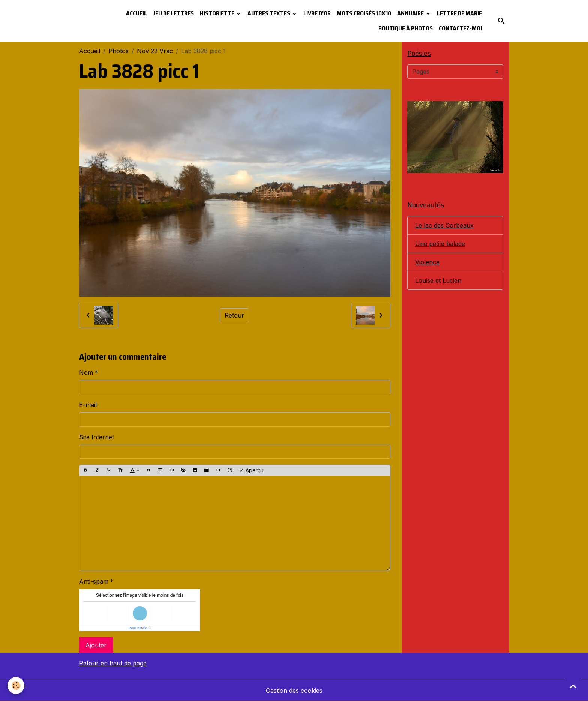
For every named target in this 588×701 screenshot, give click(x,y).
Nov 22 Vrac (155, 51)
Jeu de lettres (173, 13)
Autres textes (269, 13)
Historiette (218, 13)
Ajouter (96, 645)
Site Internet (97, 437)
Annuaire (411, 13)
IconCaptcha (138, 628)
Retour (234, 315)
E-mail (88, 405)
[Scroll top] (573, 686)
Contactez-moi (460, 28)
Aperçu (251, 470)
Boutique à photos (406, 28)
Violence (427, 262)
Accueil (136, 13)
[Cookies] (16, 685)
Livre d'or (317, 13)
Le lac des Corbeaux (444, 225)
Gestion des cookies (294, 691)
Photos (118, 51)
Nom (86, 373)
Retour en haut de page (113, 663)
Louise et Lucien (438, 280)
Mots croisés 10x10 (364, 13)
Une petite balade (440, 244)
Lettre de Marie (459, 13)
